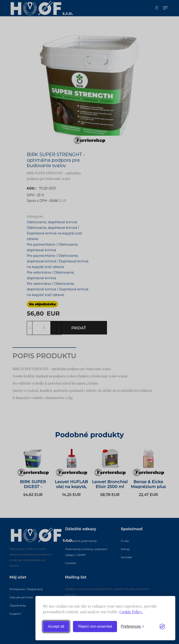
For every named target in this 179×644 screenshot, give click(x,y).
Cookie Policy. (131, 612)
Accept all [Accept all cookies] (56, 626)
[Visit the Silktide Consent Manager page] (162, 627)
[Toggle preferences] (133, 627)
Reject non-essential (95, 626)
